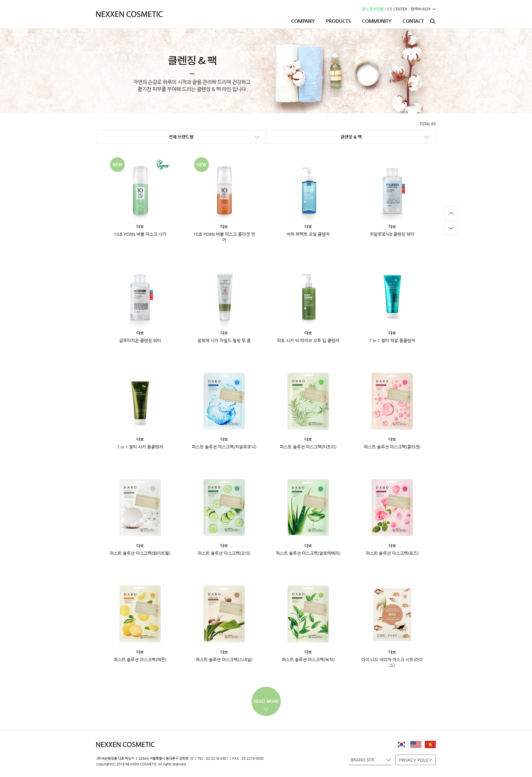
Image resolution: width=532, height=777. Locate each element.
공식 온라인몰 (373, 9)
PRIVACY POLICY (416, 760)
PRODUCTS (338, 21)
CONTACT (413, 21)
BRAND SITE (371, 760)
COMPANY (303, 21)
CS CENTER (397, 9)
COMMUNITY (377, 21)
